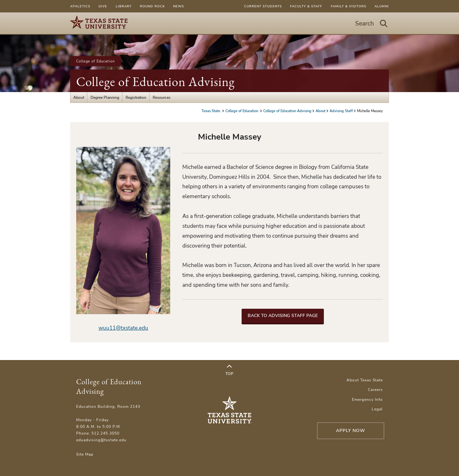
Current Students (263, 6)
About (79, 97)
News (178, 6)
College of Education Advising (155, 82)
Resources (162, 97)
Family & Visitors (349, 6)
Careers (375, 389)
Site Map (85, 454)
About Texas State (365, 380)
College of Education (95, 61)
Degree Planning (105, 97)
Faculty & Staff (306, 6)
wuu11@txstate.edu (123, 328)
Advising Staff (341, 111)
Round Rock (152, 6)
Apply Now (351, 431)
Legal (377, 409)
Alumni (382, 6)
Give (103, 6)
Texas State (211, 111)
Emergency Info (367, 399)
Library (124, 6)
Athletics (80, 6)
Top (229, 370)
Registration (136, 97)
